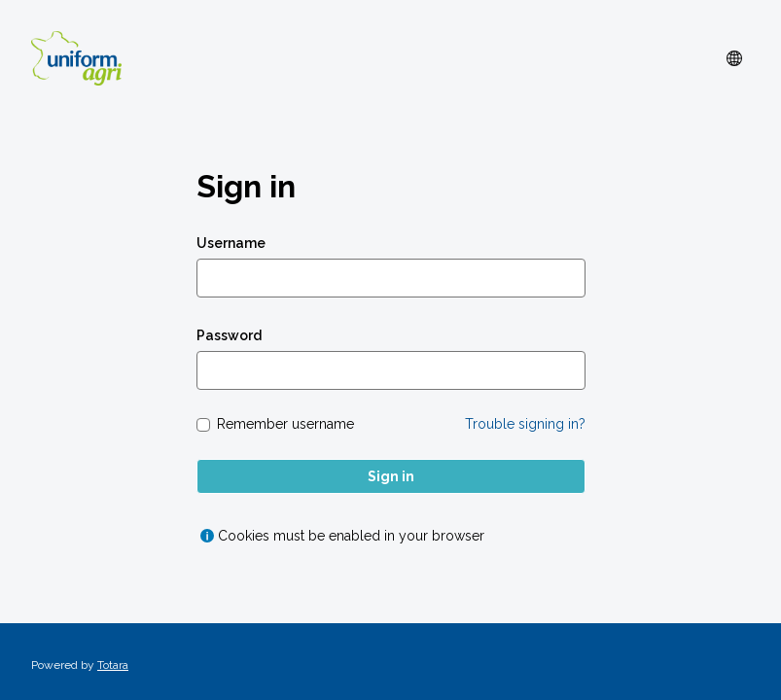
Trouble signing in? (525, 424)
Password (229, 335)
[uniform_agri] (76, 58)
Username (231, 243)
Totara (113, 665)
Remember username (285, 424)
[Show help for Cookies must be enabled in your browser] (207, 536)
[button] (734, 58)
